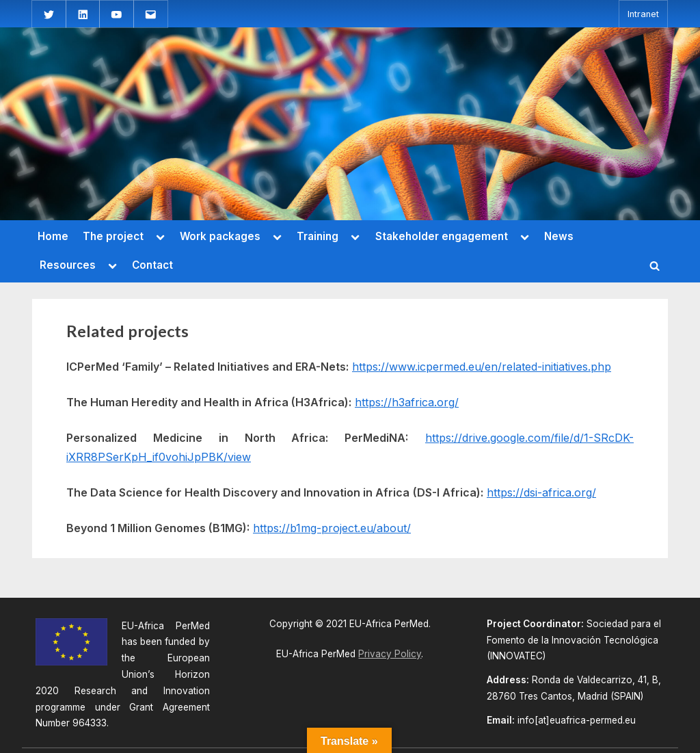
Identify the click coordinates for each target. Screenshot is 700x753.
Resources (68, 265)
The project (113, 236)
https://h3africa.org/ (407, 402)
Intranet (643, 14)
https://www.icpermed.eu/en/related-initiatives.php (482, 367)
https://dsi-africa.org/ (541, 492)
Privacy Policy (390, 654)
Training (318, 236)
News (559, 236)
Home (53, 236)
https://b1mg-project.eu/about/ (332, 528)
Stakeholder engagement (442, 236)
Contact (152, 265)
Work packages (220, 236)
